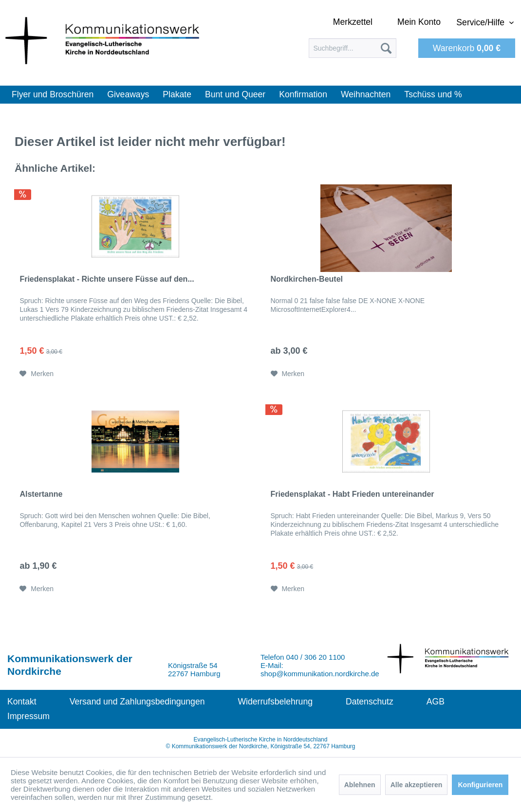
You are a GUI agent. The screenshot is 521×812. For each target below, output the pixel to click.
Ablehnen (360, 785)
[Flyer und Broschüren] (53, 95)
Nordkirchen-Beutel (307, 279)
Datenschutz (370, 702)
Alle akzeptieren (417, 785)
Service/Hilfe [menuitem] (482, 22)
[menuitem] (353, 48)
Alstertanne (41, 494)
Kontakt (22, 702)
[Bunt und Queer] (235, 95)
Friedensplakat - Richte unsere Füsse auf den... (107, 279)
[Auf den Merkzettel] (37, 374)
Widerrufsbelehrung (275, 702)
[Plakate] (177, 95)
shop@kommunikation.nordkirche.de (320, 674)
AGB (436, 702)
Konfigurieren (480, 785)
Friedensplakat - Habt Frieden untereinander (353, 494)
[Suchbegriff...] (353, 48)
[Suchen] (386, 48)
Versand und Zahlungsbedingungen (137, 702)
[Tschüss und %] (433, 95)
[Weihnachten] (366, 95)
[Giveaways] (128, 95)
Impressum (28, 716)
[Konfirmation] (303, 95)
